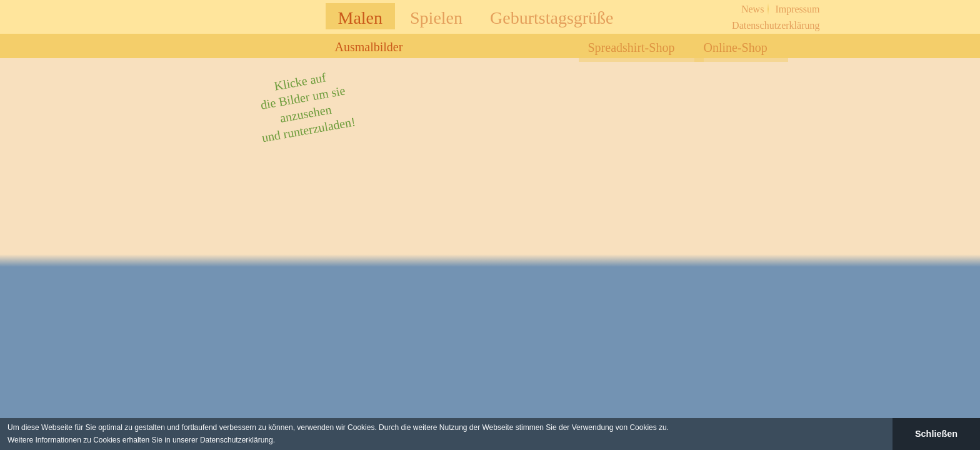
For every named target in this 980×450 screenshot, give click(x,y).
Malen (361, 18)
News (752, 9)
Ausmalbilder (369, 47)
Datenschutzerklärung (776, 25)
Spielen (436, 18)
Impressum (797, 9)
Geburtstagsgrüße (552, 18)
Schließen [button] (936, 434)
